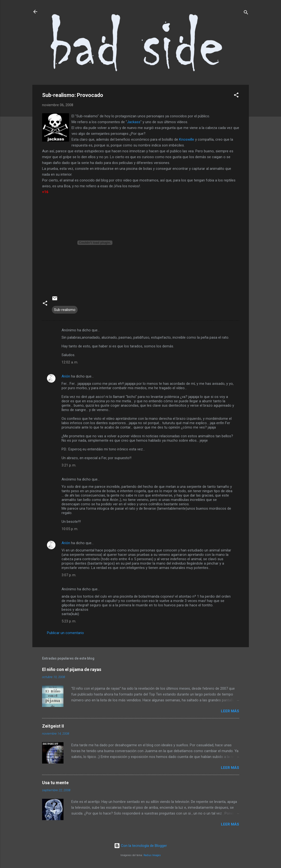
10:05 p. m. (70, 529)
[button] (236, 96)
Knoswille (187, 139)
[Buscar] (246, 13)
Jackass (134, 122)
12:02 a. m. (70, 362)
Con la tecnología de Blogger (140, 846)
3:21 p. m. (69, 465)
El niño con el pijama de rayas (72, 669)
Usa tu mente (55, 783)
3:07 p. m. (69, 575)
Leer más (230, 711)
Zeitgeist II (53, 726)
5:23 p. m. (69, 621)
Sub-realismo (65, 310)
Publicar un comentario (65, 633)
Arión (66, 376)
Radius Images (152, 855)
